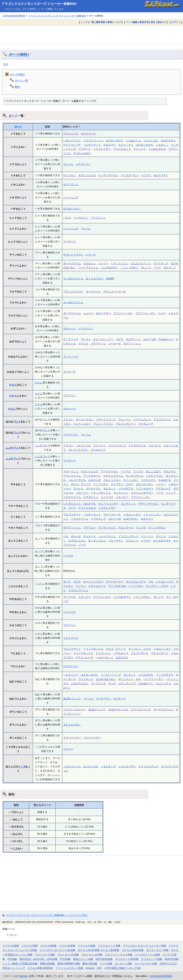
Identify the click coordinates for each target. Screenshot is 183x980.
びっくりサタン (157, 528)
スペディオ (70, 372)
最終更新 (101, 22)
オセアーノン (133, 339)
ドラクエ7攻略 (29, 946)
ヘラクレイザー (102, 149)
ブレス (17, 422)
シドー (162, 313)
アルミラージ (126, 528)
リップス (141, 528)
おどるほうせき (162, 541)
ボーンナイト (126, 679)
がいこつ (146, 268)
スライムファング (141, 709)
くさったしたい (120, 263)
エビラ (120, 339)
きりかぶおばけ (82, 153)
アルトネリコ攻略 (45, 955)
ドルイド (68, 749)
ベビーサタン (116, 541)
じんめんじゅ (133, 140)
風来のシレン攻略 (83, 959)
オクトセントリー (103, 339)
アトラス (138, 471)
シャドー (103, 263)
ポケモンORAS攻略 (133, 950)
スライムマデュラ (148, 766)
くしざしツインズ (111, 675)
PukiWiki (23, 976)
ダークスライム (72, 263)
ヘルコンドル (83, 445)
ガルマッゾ (170, 268)
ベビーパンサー (92, 738)
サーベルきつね (117, 586)
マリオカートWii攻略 (127, 959)
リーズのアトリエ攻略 (147, 955)
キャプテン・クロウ (122, 484)
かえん (13, 385)
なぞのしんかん (77, 541)
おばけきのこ (168, 140)
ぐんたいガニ (151, 140)
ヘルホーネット (92, 145)
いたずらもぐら (72, 504)
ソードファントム (88, 268)
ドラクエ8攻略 (48, 946)
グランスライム (72, 476)
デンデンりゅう (107, 528)
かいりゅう (70, 175)
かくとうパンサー (108, 504)
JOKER (110, 278)
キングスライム (135, 476)
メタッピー (122, 497)
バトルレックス (165, 582)
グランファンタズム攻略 (119, 955)
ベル (66, 536)
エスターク (120, 698)
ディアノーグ (71, 339)
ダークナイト (93, 292)
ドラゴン (68, 419)
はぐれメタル (91, 766)
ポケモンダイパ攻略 (157, 950)
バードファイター (153, 679)
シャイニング (71, 197)
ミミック (171, 493)
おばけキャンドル (118, 709)
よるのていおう (80, 683)
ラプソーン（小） (146, 313)
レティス (91, 255)
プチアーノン (98, 344)
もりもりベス (88, 133)
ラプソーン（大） (123, 313)
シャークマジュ (107, 536)
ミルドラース (71, 638)
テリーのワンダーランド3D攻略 (57, 950)
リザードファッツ (106, 419)
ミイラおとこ (81, 218)
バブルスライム (80, 519)
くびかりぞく (148, 480)
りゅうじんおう (82, 424)
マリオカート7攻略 (152, 959)
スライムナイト (97, 586)
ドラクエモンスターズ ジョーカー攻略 (144, 946)
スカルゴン (90, 263)
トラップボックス (101, 493)
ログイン (176, 22)
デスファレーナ (72, 145)
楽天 (99, 968)
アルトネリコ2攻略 (68, 955)
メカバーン (82, 493)
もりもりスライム (113, 476)
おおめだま (165, 480)
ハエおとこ (162, 145)
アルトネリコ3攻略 (92, 955)
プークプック (98, 683)
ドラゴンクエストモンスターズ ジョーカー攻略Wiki (39, 4)
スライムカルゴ (87, 508)
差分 (153, 22)
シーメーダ (115, 344)
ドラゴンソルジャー (75, 709)
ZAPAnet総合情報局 (14, 16)
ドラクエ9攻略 (67, 946)
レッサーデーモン (108, 175)
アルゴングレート (126, 424)
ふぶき (9, 448)
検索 (110, 22)
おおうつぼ (150, 339)
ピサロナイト (91, 497)
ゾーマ (157, 268)
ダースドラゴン (85, 419)
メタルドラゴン (155, 476)
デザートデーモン (148, 504)
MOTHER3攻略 (104, 959)
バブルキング (98, 519)
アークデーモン (130, 175)
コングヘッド (128, 504)
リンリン (81, 586)
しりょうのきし (130, 268)
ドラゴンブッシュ (93, 140)
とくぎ (22, 767)
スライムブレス (142, 419)
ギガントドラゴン (73, 255)
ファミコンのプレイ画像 (69, 968)
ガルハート (70, 328)
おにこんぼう (153, 471)
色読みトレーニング (14, 968)
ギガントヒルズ (87, 175)
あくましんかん (97, 541)
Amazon (90, 968)
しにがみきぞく (110, 268)
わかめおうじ (166, 339)
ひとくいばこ (131, 480)
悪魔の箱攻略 (47, 964)
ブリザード (85, 149)
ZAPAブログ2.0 (168, 964)
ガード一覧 (21, 81)
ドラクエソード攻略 (109, 946)
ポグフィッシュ (132, 344)
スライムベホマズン (142, 493)
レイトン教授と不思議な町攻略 (20, 964)
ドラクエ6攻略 (11, 946)
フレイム (68, 164)
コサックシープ (127, 683)
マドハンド (140, 149)
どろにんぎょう (122, 149)
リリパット (147, 536)
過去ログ (162, 22)
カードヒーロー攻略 (146, 964)
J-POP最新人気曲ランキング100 (123, 968)
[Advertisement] (91, 35)
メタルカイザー (127, 766)
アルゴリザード (72, 514)
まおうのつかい (145, 484)
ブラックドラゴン (73, 292)
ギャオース (90, 536)
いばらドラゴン (72, 140)
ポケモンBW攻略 (110, 950)
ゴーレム (78, 488)
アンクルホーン (92, 476)
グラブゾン (70, 395)
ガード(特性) (19, 55)
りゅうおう (155, 445)
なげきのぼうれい (106, 679)
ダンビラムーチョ (136, 582)
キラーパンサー (72, 738)
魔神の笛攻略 (90, 964)
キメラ (67, 582)
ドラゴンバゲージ (128, 536)
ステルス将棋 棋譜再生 (40, 968)
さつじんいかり (102, 597)
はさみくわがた (115, 140)
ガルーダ (76, 536)
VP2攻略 (12, 959)
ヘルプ (117, 22)
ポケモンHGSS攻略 (89, 950)
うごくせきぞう (145, 488)
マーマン (86, 339)
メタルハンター (132, 514)
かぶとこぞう (126, 145)
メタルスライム (72, 766)
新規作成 (144, 22)
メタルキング (108, 766)
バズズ (67, 218)
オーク (112, 683)
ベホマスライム (72, 497)
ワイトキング (161, 263)
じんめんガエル (157, 149)
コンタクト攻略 (123, 964)
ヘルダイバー (71, 675)
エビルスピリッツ (141, 263)
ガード (13, 116)
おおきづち (90, 504)
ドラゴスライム (162, 419)
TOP (5, 64)
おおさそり (110, 145)
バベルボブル (126, 488)
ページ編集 (132, 22)
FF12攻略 (65, 959)
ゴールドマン (93, 488)
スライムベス (71, 133)
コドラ (72, 508)
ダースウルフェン (163, 709)
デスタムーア (146, 424)
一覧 (92, 22)
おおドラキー (161, 175)
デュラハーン (121, 493)
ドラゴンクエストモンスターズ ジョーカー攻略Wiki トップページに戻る (47, 915)
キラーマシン (71, 184)
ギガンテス (170, 471)
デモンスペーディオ (115, 292)
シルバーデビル (77, 480)
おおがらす (95, 480)
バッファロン (101, 484)
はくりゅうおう (95, 278)
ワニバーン (125, 419)
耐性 (17, 87)
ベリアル (146, 175)
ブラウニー (90, 528)
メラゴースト (83, 164)
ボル (138, 679)
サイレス (161, 536)
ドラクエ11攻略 (87, 946)
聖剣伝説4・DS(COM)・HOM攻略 (39, 959)
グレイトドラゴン (103, 424)
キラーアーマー (115, 582)
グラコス (83, 344)
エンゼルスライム (73, 278)
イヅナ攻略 (106, 964)
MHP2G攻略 (172, 959)
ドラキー (146, 541)
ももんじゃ (132, 541)
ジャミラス (107, 497)
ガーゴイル (70, 597)
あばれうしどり (72, 698)
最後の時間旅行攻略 (69, 964)
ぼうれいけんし (72, 209)
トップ (84, 22)
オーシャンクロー (93, 582)
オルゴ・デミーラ (81, 484)
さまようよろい (112, 480)
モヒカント (110, 488)
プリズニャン (98, 218)
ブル (151, 582)
